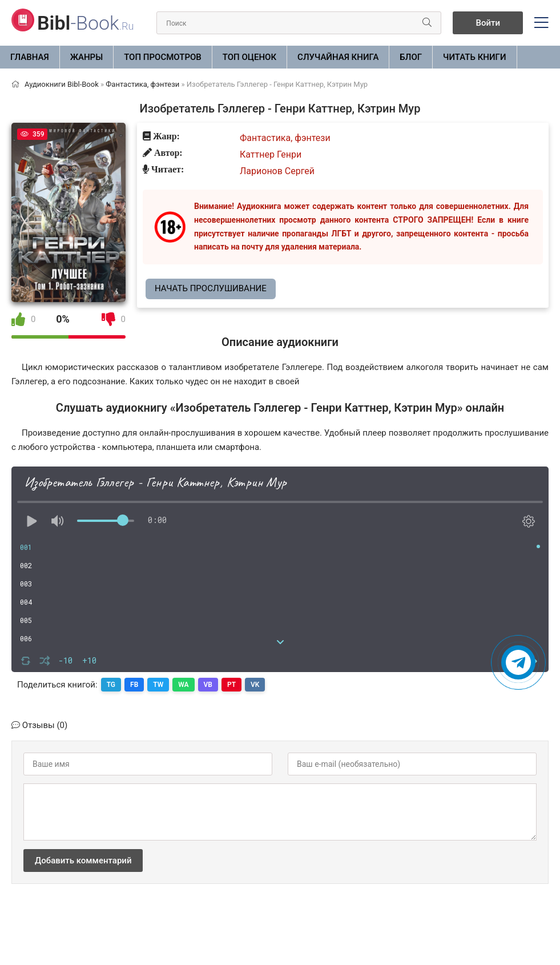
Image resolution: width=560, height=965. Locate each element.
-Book (85, 23)
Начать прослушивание (211, 288)
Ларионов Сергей (277, 171)
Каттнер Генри (271, 154)
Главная (30, 57)
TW (158, 685)
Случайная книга (338, 57)
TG (111, 685)
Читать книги (474, 57)
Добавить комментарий (83, 861)
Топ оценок (249, 57)
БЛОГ (411, 57)
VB (208, 685)
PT (231, 685)
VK (255, 685)
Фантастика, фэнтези (285, 138)
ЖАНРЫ (87, 57)
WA (183, 685)
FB (134, 685)
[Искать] (427, 23)
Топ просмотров (163, 57)
